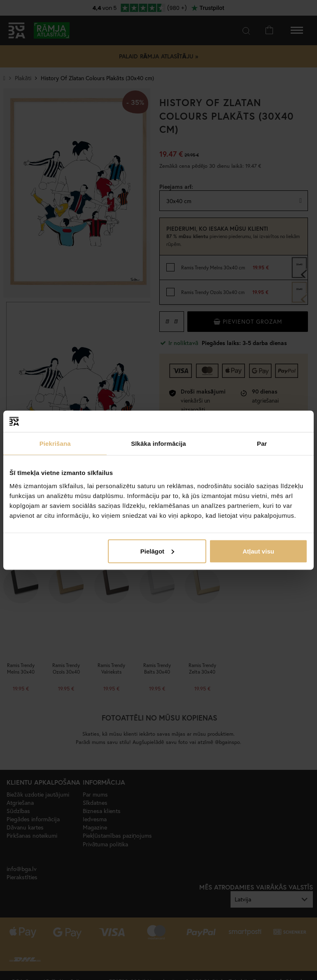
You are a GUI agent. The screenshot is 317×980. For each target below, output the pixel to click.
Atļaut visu (258, 551)
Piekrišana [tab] (55, 444)
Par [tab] (262, 444)
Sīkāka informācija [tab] (158, 444)
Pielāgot (157, 551)
